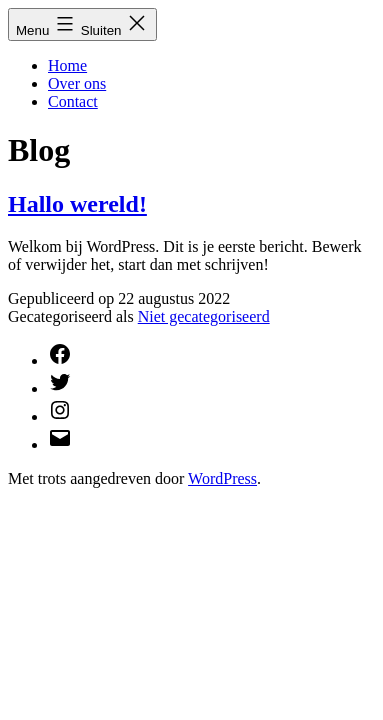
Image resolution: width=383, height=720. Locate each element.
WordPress (222, 478)
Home (67, 65)
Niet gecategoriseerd (204, 316)
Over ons (77, 83)
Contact (73, 101)
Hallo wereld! (77, 204)
